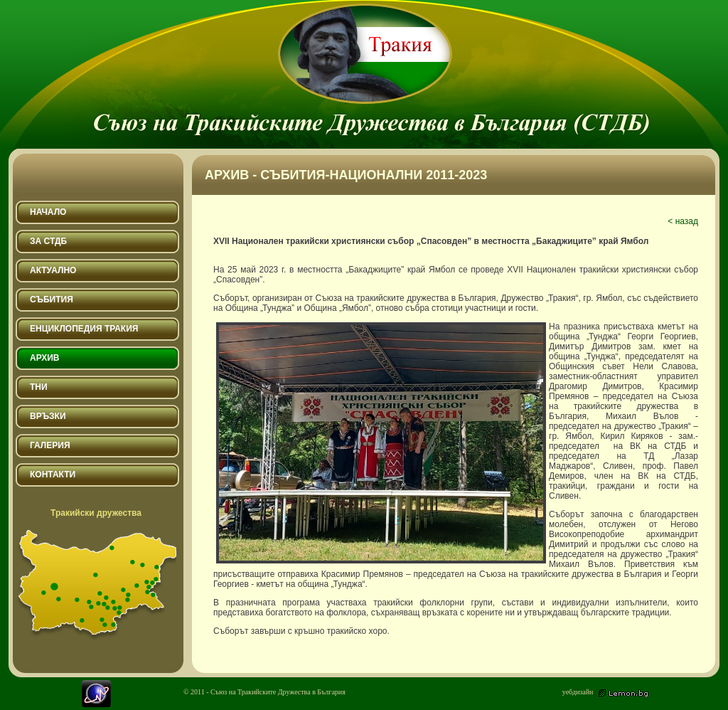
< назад (683, 221)
